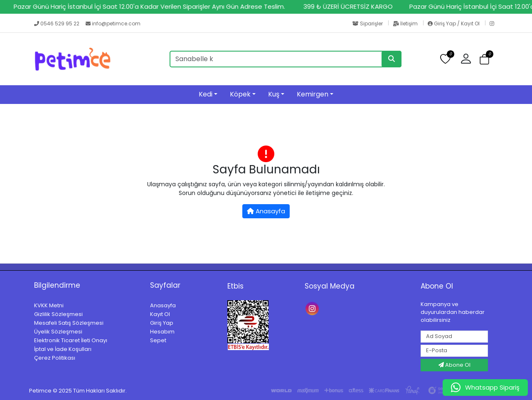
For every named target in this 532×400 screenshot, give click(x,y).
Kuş (274, 94)
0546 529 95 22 (57, 23)
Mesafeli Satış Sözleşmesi (69, 323)
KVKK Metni (49, 305)
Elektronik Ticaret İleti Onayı (71, 340)
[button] (469, 59)
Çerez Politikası (55, 358)
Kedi (206, 94)
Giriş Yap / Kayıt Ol (454, 23)
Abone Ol (454, 365)
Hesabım (162, 332)
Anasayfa (266, 211)
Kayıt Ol (160, 314)
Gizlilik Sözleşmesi (58, 314)
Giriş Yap (162, 323)
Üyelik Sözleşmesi (58, 332)
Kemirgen (313, 94)
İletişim (406, 23)
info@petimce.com (113, 23)
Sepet (158, 340)
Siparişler (368, 23)
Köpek (240, 94)
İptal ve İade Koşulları (63, 349)
